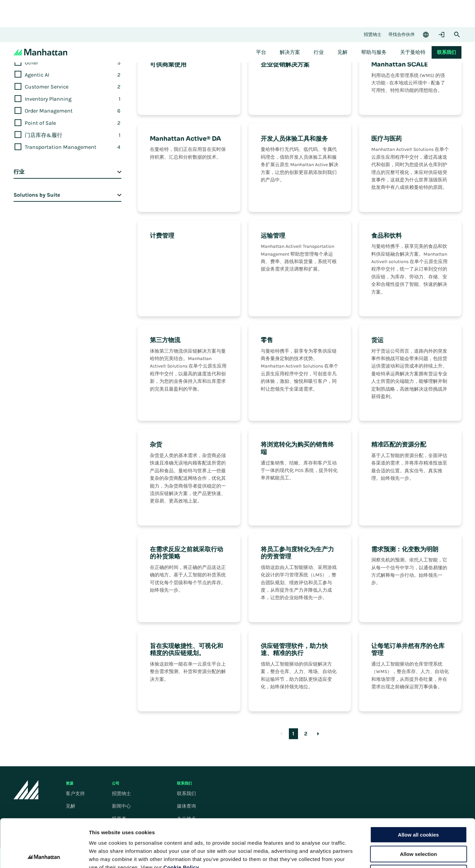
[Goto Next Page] (318, 734)
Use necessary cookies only (418, 825)
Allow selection (418, 806)
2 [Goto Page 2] (306, 734)
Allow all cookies (419, 787)
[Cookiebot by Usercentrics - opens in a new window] (44, 855)
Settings (350, 855)
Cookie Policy (181, 819)
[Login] (441, 35)
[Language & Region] (426, 35)
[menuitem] (261, 52)
